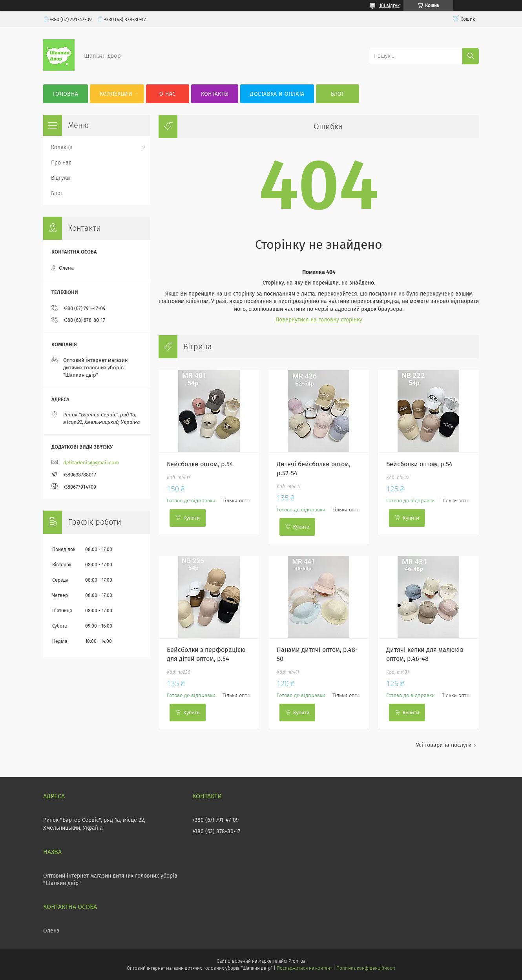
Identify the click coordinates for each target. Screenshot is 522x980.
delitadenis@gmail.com (91, 463)
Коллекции (116, 94)
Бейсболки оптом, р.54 (200, 464)
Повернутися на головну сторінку (319, 320)
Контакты (215, 94)
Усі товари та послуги (444, 745)
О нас (168, 94)
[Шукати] (471, 56)
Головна (66, 94)
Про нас (61, 163)
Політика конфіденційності (366, 968)
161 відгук (389, 5)
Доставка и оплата (277, 94)
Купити (192, 518)
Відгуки (60, 178)
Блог (338, 94)
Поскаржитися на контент (304, 968)
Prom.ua (297, 961)
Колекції (62, 147)
